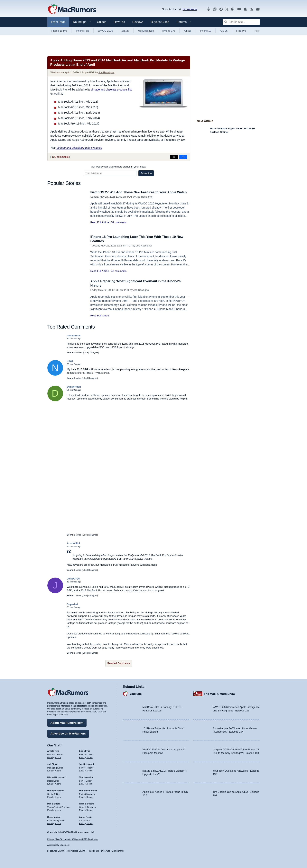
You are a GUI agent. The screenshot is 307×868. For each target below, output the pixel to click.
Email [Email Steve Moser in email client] (50, 823)
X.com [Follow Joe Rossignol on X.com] (90, 770)
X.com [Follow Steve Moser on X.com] (58, 823)
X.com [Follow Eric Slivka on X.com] (90, 757)
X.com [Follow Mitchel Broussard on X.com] (58, 784)
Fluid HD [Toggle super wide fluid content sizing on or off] (99, 851)
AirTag (187, 31)
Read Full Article (100, 222)
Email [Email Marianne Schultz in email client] (82, 797)
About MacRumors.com (67, 722)
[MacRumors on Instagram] (215, 9)
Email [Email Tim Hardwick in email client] (82, 784)
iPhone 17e (169, 31)
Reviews (138, 22)
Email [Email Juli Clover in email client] (50, 770)
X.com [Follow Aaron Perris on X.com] (90, 823)
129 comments (60, 157)
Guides (102, 22)
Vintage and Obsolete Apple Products (79, 148)
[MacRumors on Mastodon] (233, 9)
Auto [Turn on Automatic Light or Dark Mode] (108, 851)
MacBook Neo (146, 31)
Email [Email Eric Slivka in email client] (82, 757)
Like (86, 352)
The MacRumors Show (220, 694)
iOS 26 (224, 31)
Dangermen (74, 387)
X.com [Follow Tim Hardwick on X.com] (90, 784)
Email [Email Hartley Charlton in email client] (50, 797)
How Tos (119, 22)
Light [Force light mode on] (114, 851)
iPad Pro (241, 31)
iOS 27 (125, 31)
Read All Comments (119, 663)
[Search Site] (241, 22)
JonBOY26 (73, 579)
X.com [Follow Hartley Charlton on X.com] (58, 797)
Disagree (94, 352)
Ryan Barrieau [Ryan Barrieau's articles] (86, 804)
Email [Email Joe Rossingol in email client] (82, 770)
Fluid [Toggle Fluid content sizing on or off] (90, 851)
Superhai (72, 604)
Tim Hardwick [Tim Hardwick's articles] (86, 777)
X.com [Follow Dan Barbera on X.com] (58, 810)
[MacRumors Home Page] (72, 9)
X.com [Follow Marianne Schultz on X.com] (90, 797)
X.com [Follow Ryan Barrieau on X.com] (90, 810)
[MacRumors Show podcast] (209, 9)
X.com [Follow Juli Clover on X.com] (58, 770)
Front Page (58, 22)
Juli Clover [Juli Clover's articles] (53, 764)
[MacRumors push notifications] (245, 9)
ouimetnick (74, 335)
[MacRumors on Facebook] (221, 9)
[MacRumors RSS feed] (252, 9)
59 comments (119, 222)
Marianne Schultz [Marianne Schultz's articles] (88, 790)
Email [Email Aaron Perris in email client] (82, 823)
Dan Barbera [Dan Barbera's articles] (54, 804)
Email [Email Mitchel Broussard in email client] (50, 784)
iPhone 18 (205, 31)
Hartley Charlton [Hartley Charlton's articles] (56, 790)
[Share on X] (174, 157)
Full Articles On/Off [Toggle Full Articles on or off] (76, 851)
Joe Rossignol (107, 72)
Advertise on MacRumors (68, 733)
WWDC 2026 (105, 31)
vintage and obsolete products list (111, 90)
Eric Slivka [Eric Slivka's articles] (85, 751)
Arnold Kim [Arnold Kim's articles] (53, 751)
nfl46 (70, 361)
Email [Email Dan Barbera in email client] (50, 810)
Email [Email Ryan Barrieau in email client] (82, 810)
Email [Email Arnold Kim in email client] (50, 757)
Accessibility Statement (58, 845)
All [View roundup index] (257, 31)
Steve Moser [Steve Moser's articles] (54, 817)
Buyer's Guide (160, 22)
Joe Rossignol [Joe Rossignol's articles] (86, 764)
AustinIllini (73, 543)
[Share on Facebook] (183, 157)
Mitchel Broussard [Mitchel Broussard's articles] (57, 777)
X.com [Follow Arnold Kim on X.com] (58, 757)
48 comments (119, 271)
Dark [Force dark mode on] (121, 851)
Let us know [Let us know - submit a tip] (190, 9)
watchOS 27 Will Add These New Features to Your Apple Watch (140, 192)
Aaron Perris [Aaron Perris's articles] (86, 817)
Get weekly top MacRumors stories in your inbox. (119, 167)
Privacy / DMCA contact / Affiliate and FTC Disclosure (73, 839)
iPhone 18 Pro (59, 31)
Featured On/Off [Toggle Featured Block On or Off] (56, 851)
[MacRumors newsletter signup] (258, 9)
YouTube (136, 694)
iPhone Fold (83, 31)
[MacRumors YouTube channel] (239, 9)
